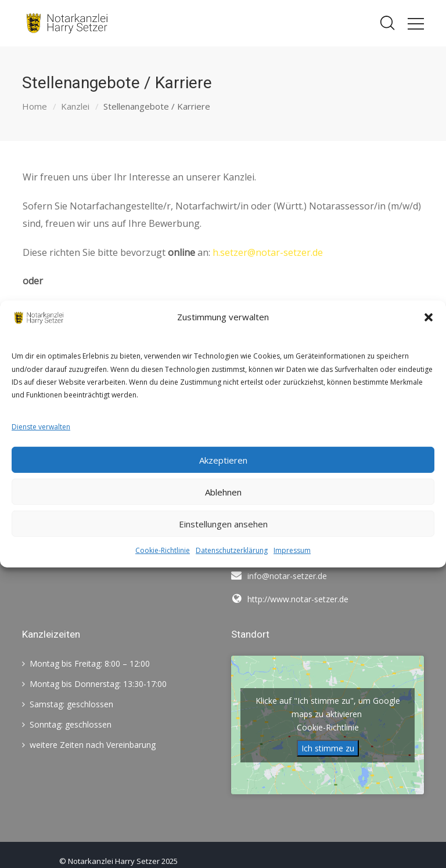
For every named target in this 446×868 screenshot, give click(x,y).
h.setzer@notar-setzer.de (268, 252)
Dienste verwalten (41, 427)
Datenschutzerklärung (232, 550)
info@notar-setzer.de (287, 576)
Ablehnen (223, 492)
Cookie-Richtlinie (163, 550)
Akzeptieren (223, 460)
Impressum (292, 550)
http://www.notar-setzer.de (298, 599)
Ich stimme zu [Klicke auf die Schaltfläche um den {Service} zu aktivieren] (328, 748)
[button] (429, 317)
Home (35, 106)
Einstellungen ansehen (223, 524)
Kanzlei (75, 106)
